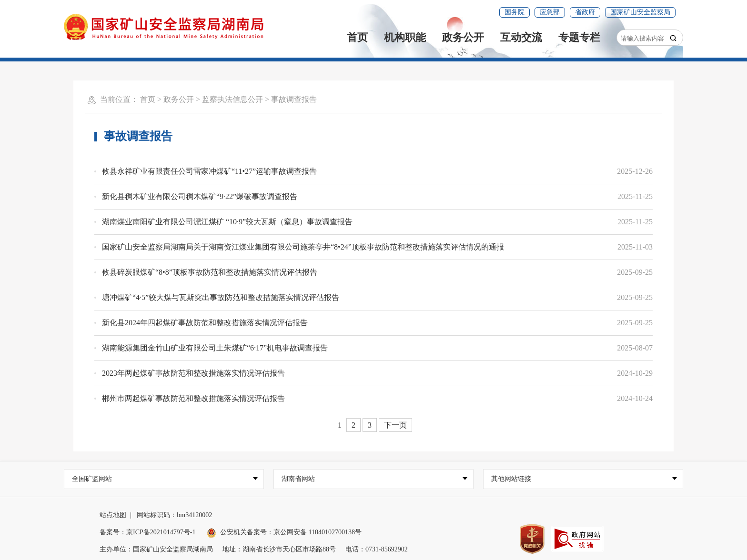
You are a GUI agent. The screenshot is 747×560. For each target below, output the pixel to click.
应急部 (550, 12)
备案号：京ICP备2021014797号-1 (147, 532)
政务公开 (463, 37)
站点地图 (113, 515)
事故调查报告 (294, 99)
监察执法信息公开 (232, 99)
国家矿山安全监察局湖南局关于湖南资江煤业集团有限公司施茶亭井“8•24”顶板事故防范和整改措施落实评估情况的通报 (303, 247)
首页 (357, 37)
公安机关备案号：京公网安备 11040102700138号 (284, 532)
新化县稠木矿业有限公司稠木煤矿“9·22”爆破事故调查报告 (200, 196)
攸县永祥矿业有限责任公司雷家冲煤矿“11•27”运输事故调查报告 (209, 171)
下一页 (395, 425)
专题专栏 (579, 37)
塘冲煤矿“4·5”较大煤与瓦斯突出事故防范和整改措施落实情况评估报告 (221, 297)
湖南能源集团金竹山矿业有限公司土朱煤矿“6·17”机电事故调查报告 (215, 348)
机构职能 (405, 37)
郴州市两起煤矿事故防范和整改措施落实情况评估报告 (193, 398)
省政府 (585, 12)
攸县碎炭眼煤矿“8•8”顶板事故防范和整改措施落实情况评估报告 (210, 272)
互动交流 (521, 37)
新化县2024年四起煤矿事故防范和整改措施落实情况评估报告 (205, 323)
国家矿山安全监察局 (640, 12)
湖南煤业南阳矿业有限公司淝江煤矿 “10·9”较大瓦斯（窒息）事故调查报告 (227, 222)
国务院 (515, 12)
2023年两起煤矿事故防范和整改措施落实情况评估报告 (193, 373)
